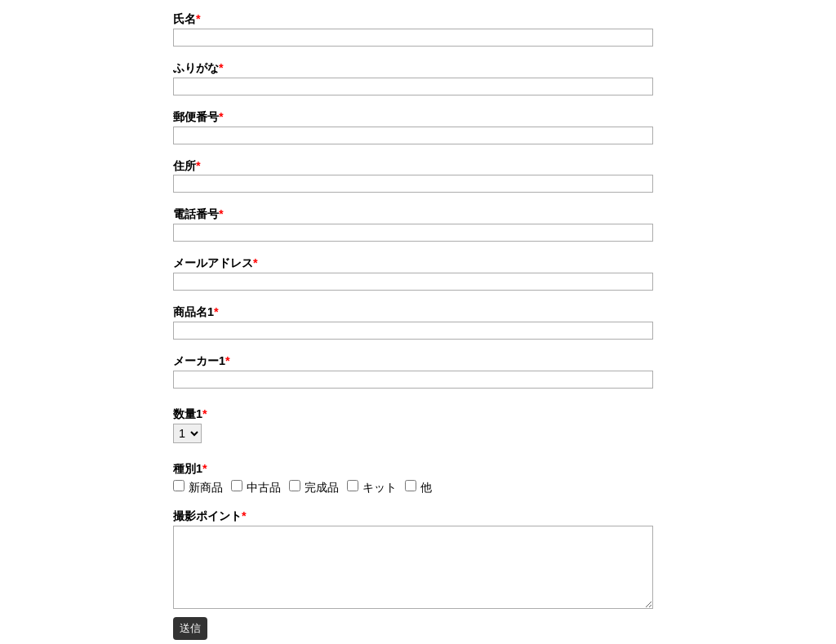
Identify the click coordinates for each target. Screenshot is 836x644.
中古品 (264, 488)
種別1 (190, 469)
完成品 (322, 488)
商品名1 (196, 312)
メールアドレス (216, 263)
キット (380, 488)
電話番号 (198, 214)
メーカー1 (202, 361)
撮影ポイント (210, 516)
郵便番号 (198, 117)
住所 (187, 166)
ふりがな (198, 68)
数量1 (190, 414)
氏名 (187, 19)
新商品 (206, 488)
